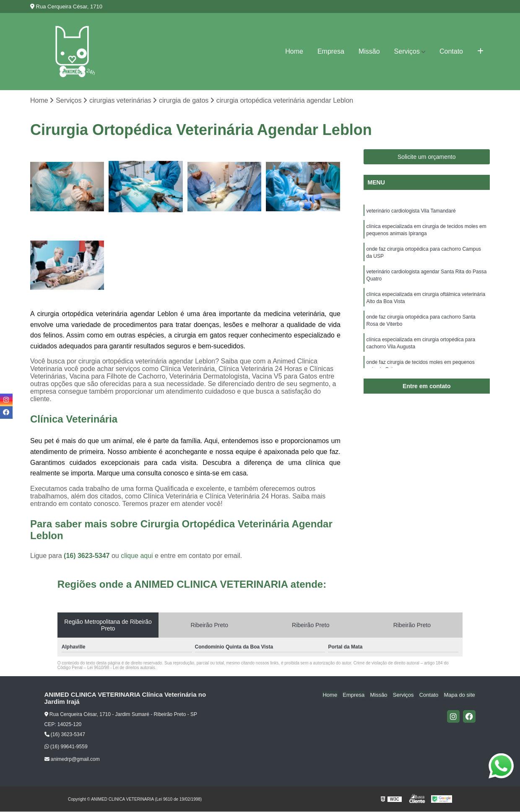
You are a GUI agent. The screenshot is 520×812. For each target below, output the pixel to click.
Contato (451, 51)
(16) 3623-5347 (88, 556)
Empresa (331, 51)
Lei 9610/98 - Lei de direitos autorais (121, 668)
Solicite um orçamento (427, 157)
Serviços (407, 51)
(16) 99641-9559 (66, 747)
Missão (369, 51)
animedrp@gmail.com (72, 760)
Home (294, 51)
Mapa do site (460, 695)
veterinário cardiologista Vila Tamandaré (411, 211)
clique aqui (137, 556)
